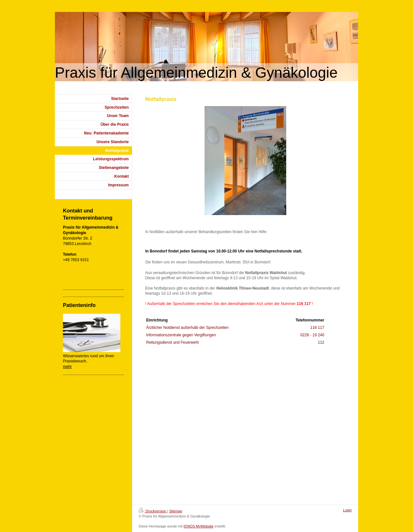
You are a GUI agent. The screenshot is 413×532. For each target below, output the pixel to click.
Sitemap (176, 511)
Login (347, 510)
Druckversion (153, 511)
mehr (67, 367)
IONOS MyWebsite (199, 526)
